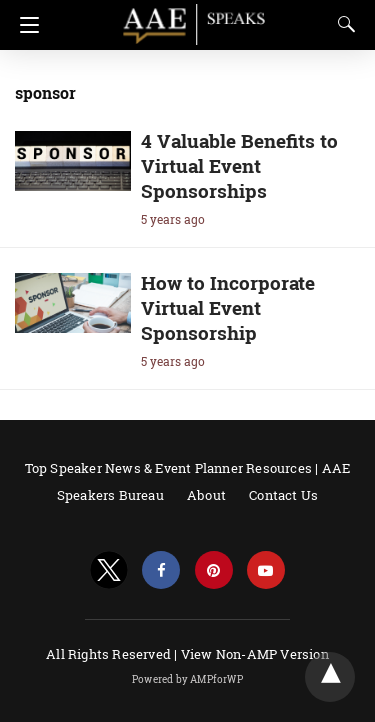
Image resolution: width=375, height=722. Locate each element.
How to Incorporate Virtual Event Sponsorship (228, 307)
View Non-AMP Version (255, 654)
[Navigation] (24, 25)
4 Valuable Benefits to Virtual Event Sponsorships (239, 165)
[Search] (342, 24)
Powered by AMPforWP (187, 679)
